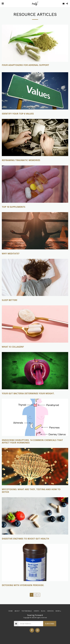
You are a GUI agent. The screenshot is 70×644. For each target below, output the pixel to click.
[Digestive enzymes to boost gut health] (35, 539)
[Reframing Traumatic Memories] (35, 160)
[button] (3, 3)
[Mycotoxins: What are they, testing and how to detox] (35, 491)
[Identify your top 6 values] (35, 114)
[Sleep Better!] (35, 300)
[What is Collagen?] (35, 347)
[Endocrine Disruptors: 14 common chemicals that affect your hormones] (35, 442)
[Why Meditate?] (35, 254)
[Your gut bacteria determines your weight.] (35, 394)
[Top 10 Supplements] (35, 207)
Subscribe (50, 624)
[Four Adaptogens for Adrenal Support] (35, 65)
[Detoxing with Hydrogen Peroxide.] (35, 585)
